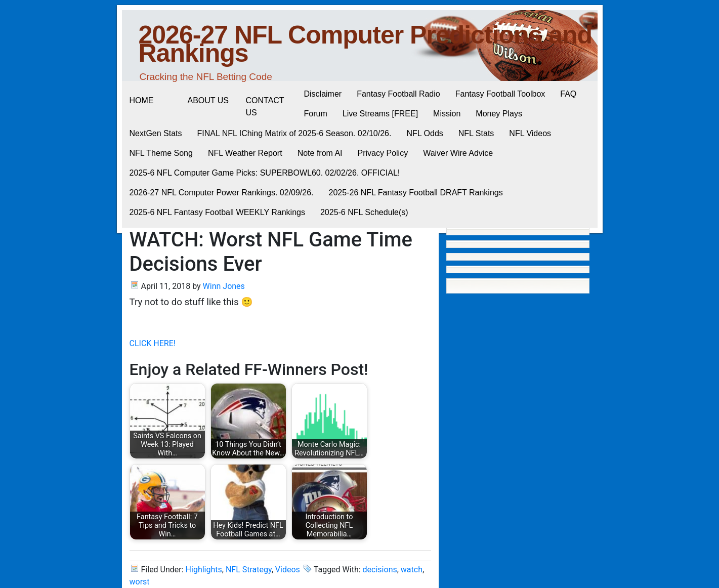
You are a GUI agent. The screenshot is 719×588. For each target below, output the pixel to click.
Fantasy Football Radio (398, 94)
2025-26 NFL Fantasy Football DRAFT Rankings (416, 193)
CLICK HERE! (153, 343)
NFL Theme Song (161, 153)
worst (140, 582)
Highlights (204, 570)
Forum (316, 114)
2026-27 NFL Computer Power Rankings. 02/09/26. (222, 193)
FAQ (568, 94)
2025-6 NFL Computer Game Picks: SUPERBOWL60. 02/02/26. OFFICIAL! (265, 173)
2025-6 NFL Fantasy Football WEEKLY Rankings (217, 212)
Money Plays (499, 114)
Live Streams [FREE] (380, 114)
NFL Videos (530, 133)
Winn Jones (224, 286)
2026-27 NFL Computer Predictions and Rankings (366, 44)
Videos (288, 570)
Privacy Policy (383, 153)
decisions (380, 570)
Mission (447, 114)
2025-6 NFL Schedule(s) (364, 212)
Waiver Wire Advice (458, 153)
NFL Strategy (249, 570)
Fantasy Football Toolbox (500, 94)
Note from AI (320, 153)
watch (412, 570)
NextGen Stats (156, 133)
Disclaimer (323, 94)
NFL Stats (476, 133)
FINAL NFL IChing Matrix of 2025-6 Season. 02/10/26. (294, 133)
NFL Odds (425, 133)
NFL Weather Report (245, 153)
